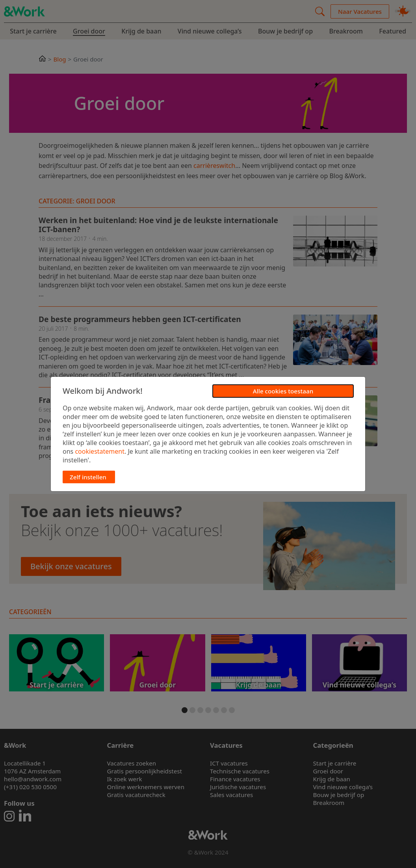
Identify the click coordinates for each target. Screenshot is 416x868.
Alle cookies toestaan (283, 391)
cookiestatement (100, 451)
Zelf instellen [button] (88, 477)
